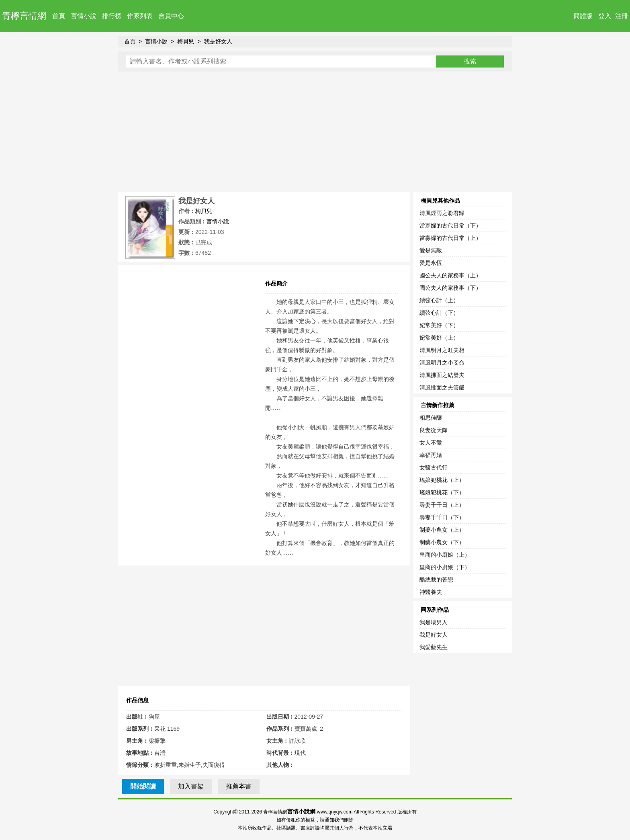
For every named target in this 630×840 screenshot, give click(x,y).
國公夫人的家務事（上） (450, 275)
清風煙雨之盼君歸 (442, 213)
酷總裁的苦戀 (436, 580)
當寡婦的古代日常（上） (450, 238)
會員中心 (171, 16)
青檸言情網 (24, 16)
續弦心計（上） (439, 300)
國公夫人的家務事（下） (450, 288)
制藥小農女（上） (442, 530)
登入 (605, 16)
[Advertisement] (315, 132)
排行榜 (112, 16)
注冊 (622, 16)
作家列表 (140, 16)
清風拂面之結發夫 (442, 375)
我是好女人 (218, 41)
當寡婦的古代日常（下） (450, 225)
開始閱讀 (143, 786)
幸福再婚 (431, 455)
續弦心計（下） (439, 313)
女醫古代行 (434, 467)
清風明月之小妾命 (442, 363)
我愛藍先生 (434, 647)
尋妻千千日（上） (442, 505)
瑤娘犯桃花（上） (442, 480)
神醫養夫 (431, 592)
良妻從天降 (434, 430)
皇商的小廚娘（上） (445, 555)
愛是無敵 (431, 250)
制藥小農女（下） (442, 542)
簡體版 (583, 16)
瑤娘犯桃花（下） (442, 492)
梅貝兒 (186, 41)
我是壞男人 (434, 622)
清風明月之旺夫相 (442, 350)
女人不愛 (431, 443)
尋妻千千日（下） (442, 517)
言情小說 (84, 16)
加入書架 (191, 786)
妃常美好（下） (439, 325)
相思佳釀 (431, 418)
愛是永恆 (431, 263)
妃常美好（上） (439, 338)
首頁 (59, 16)
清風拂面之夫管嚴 (442, 387)
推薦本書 (239, 786)
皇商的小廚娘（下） (445, 567)
